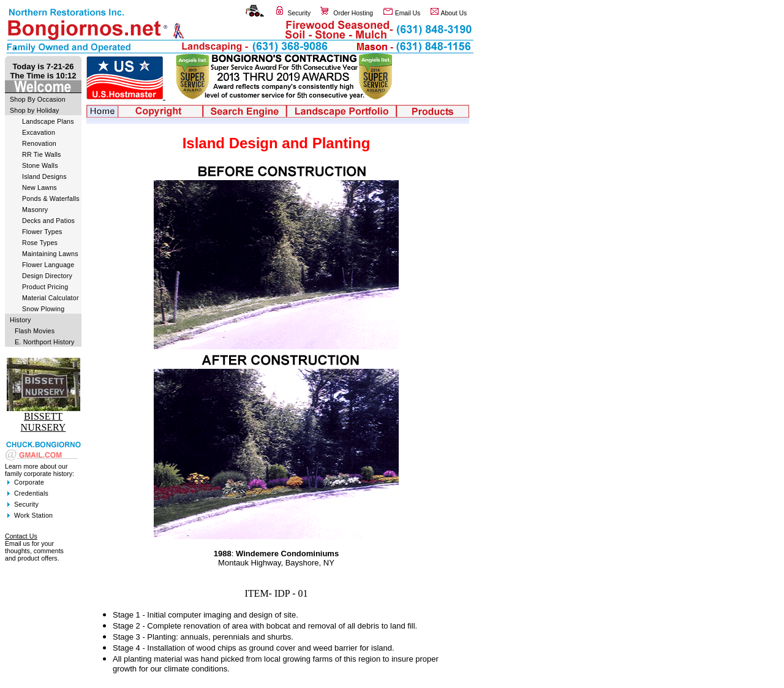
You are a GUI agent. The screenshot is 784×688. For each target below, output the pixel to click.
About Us (454, 13)
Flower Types (42, 232)
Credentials (31, 493)
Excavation (39, 132)
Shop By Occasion (38, 99)
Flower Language (48, 265)
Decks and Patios (48, 221)
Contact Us (21, 536)
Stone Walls (40, 165)
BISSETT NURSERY (43, 422)
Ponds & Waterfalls (51, 198)
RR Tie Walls (42, 154)
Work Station (33, 515)
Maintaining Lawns (50, 254)
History (21, 320)
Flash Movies (35, 331)
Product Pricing (45, 287)
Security (300, 13)
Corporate (29, 482)
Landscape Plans (48, 121)
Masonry (35, 210)
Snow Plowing (43, 309)
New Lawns (40, 187)
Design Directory (47, 276)
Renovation (39, 143)
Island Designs (44, 176)
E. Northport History (45, 342)
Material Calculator (51, 298)
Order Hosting (353, 13)
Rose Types (40, 243)
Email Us (408, 13)
